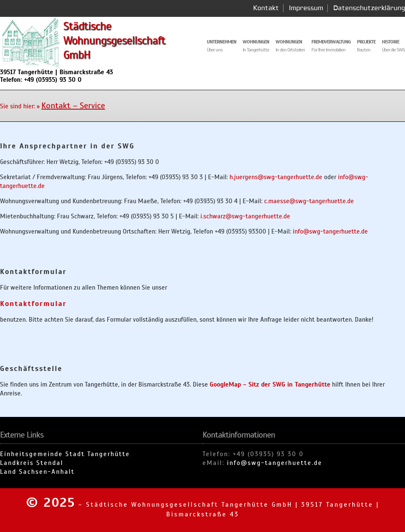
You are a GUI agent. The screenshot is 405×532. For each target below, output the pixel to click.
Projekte (366, 42)
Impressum (306, 8)
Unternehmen (221, 42)
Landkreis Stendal (32, 463)
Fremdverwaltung (331, 42)
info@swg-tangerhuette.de (330, 231)
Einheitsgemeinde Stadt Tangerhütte (65, 454)
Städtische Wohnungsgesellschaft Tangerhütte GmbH (189, 505)
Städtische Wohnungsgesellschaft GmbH (114, 40)
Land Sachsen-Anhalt (37, 472)
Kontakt (266, 8)
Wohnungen (289, 42)
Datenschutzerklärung (369, 8)
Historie (390, 42)
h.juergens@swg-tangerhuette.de (276, 177)
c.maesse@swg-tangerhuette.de (309, 201)
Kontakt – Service (73, 106)
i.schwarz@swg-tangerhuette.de (245, 216)
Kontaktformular (33, 304)
